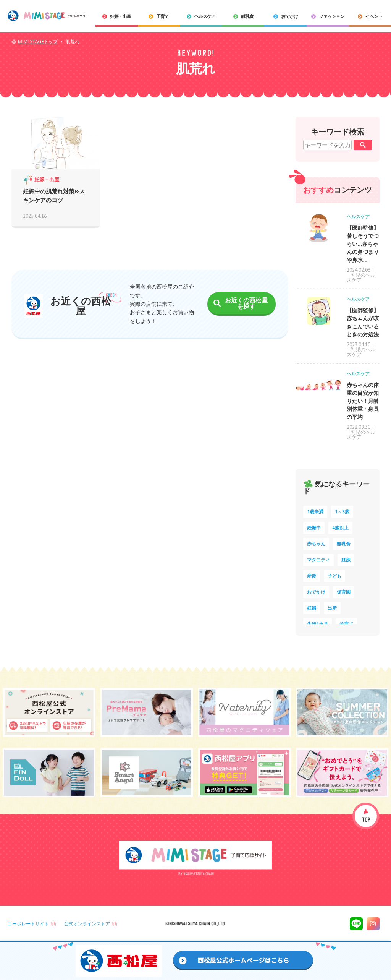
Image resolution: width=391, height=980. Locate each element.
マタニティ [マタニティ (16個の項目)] (318, 560)
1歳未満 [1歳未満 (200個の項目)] (315, 512)
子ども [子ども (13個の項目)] (334, 576)
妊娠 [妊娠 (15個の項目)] (346, 560)
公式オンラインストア (87, 924)
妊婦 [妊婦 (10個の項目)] (312, 608)
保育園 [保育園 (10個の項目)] (344, 592)
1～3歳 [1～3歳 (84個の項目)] (342, 512)
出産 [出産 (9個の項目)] (332, 608)
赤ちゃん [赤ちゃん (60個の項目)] (316, 544)
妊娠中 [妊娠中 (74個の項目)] (314, 528)
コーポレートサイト (28, 924)
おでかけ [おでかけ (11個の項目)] (316, 592)
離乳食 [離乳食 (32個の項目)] (344, 544)
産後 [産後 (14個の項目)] (312, 576)
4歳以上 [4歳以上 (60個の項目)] (340, 528)
